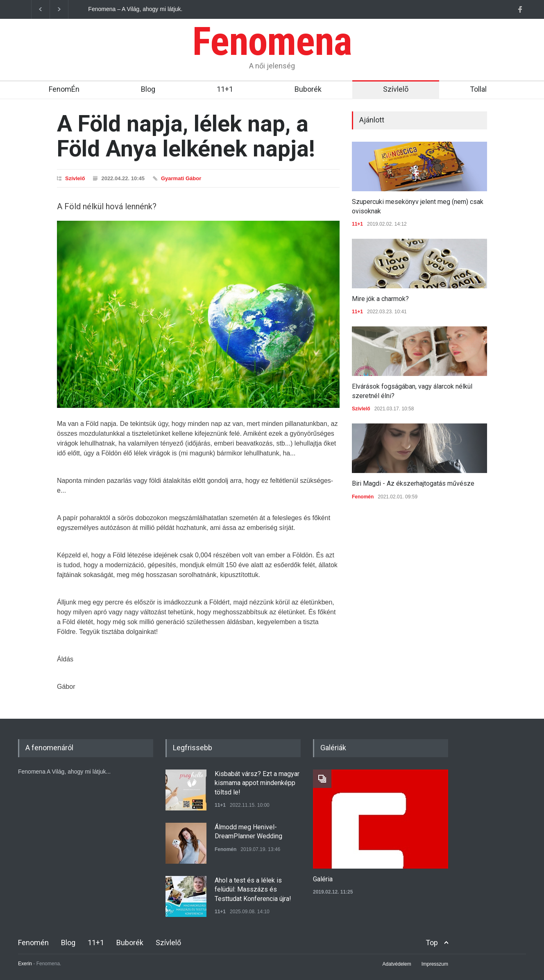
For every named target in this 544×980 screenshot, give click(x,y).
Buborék (308, 89)
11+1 (225, 89)
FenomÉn (64, 89)
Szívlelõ (396, 89)
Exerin (25, 964)
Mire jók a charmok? (380, 299)
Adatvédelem (397, 964)
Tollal (478, 89)
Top (432, 943)
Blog (148, 89)
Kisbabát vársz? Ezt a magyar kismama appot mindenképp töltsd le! (257, 783)
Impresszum (435, 964)
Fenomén (363, 497)
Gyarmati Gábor (181, 178)
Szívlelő (75, 178)
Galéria (323, 879)
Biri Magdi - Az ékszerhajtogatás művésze (413, 483)
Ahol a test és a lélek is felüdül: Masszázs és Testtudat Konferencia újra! (253, 889)
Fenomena (272, 41)
